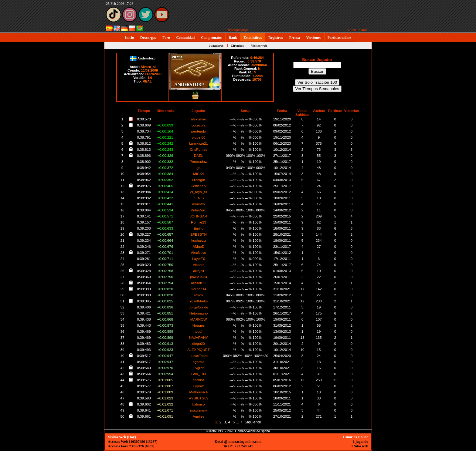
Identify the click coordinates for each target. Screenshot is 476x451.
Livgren (199, 368)
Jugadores (216, 45)
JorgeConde (199, 307)
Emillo (199, 228)
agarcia (199, 362)
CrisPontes (198, 149)
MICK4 (199, 174)
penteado (199, 131)
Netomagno (199, 313)
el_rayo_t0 (199, 192)
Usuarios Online (356, 437)
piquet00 (199, 137)
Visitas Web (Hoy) (122, 437)
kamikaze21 (199, 143)
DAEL (199, 155)
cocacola (199, 125)
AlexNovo (199, 252)
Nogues (199, 325)
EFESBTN (199, 234)
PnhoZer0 (198, 210)
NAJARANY (199, 337)
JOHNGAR (198, 216)
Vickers (199, 265)
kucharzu (198, 240)
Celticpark (199, 186)
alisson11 (198, 283)
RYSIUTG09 (199, 398)
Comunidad (185, 38)
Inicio (129, 38)
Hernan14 (198, 289)
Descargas (148, 38)
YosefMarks (199, 301)
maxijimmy (198, 410)
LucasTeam (199, 356)
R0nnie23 (199, 222)
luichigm (199, 180)
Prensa (295, 38)
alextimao (259, 65)
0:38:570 (254, 61)
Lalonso (199, 404)
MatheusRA (198, 392)
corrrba (198, 380)
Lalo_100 (199, 374)
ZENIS (199, 198)
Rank (233, 38)
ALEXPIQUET (198, 350)
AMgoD (199, 246)
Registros (276, 38)
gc (199, 168)
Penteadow (199, 162)
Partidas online (339, 38)
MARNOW (199, 319)
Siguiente (253, 422)
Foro (166, 38)
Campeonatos (212, 38)
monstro (199, 204)
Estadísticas (253, 38)
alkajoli (199, 271)
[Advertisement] (391, 134)
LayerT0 (199, 259)
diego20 (199, 343)
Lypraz (199, 386)
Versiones (314, 38)
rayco (199, 295)
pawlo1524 (199, 277)
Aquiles (199, 416)
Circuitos (237, 45)
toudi (198, 331)
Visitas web (259, 45)
